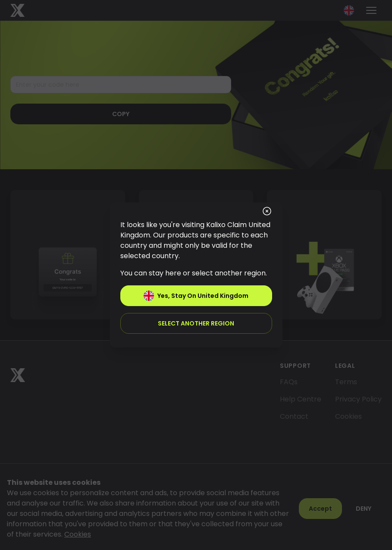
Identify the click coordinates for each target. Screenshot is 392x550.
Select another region (196, 323)
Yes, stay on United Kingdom (196, 296)
